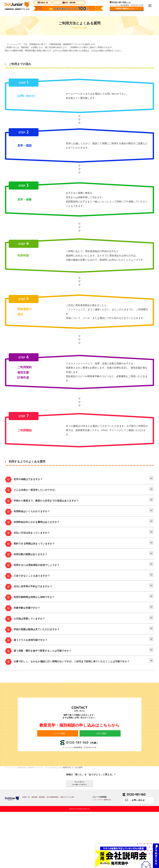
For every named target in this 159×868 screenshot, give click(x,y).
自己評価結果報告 (53, 853)
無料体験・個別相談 (38, 853)
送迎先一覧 (43, 3)
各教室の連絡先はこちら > (126, 9)
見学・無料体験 (69, 3)
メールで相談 (60, 787)
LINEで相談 (102, 787)
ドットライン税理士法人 (103, 856)
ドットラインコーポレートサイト (79, 839)
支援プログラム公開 (67, 853)
